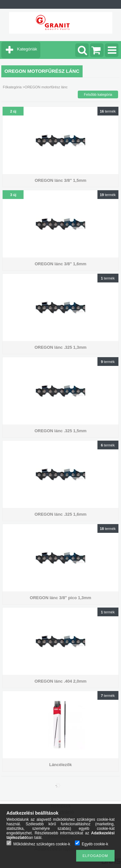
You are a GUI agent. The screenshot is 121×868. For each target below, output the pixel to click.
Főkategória (12, 87)
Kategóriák (27, 49)
